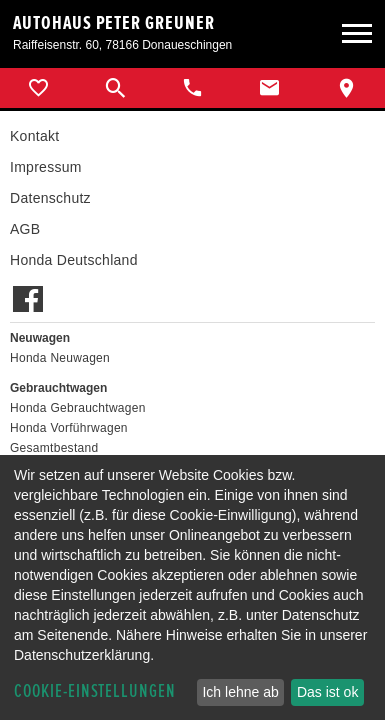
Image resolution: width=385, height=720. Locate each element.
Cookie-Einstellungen (95, 691)
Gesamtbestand (54, 448)
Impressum (46, 167)
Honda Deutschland (74, 260)
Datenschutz (50, 198)
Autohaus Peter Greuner (114, 23)
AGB (25, 229)
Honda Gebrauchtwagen (78, 408)
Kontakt (34, 136)
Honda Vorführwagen (69, 428)
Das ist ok (327, 692)
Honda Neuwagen (60, 358)
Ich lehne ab (240, 692)
